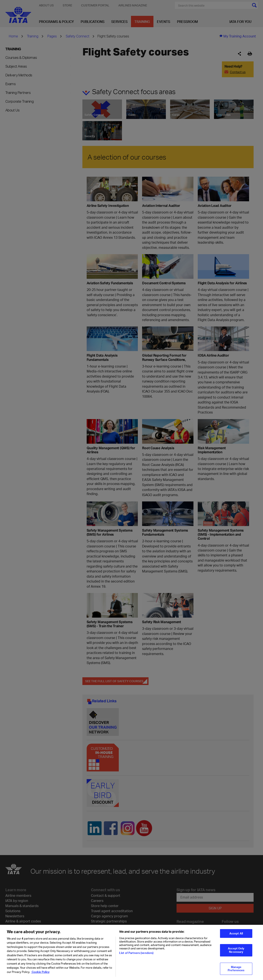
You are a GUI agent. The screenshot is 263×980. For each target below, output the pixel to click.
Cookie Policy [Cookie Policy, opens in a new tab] (40, 975)
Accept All (236, 937)
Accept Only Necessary (236, 953)
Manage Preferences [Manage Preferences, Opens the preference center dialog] (236, 972)
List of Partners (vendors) (136, 956)
